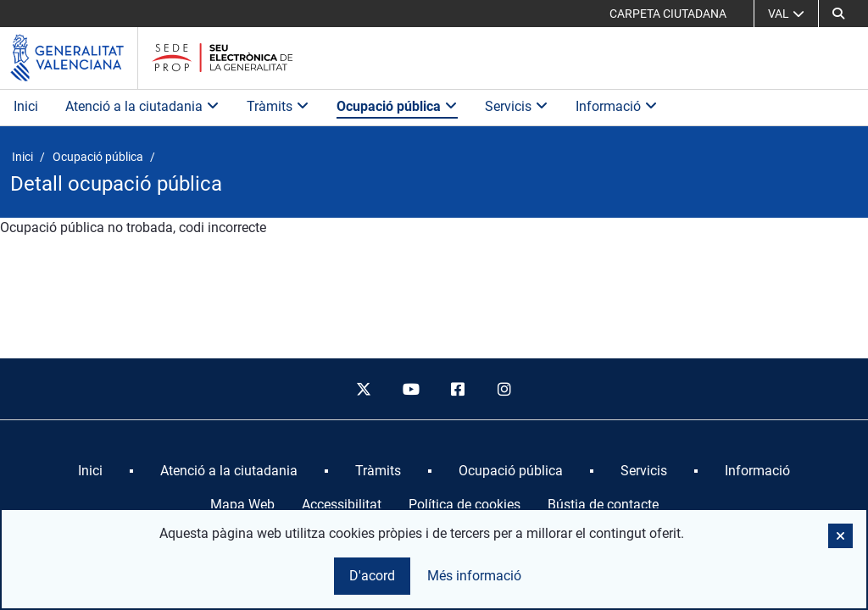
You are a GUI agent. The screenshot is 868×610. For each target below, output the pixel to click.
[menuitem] (90, 471)
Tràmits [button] (278, 106)
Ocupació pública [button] (397, 106)
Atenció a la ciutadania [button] (142, 106)
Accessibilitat (342, 505)
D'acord (372, 576)
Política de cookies (465, 505)
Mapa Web (242, 505)
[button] (838, 14)
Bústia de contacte (603, 505)
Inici (26, 106)
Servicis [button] (517, 106)
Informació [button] (617, 106)
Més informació (474, 576)
